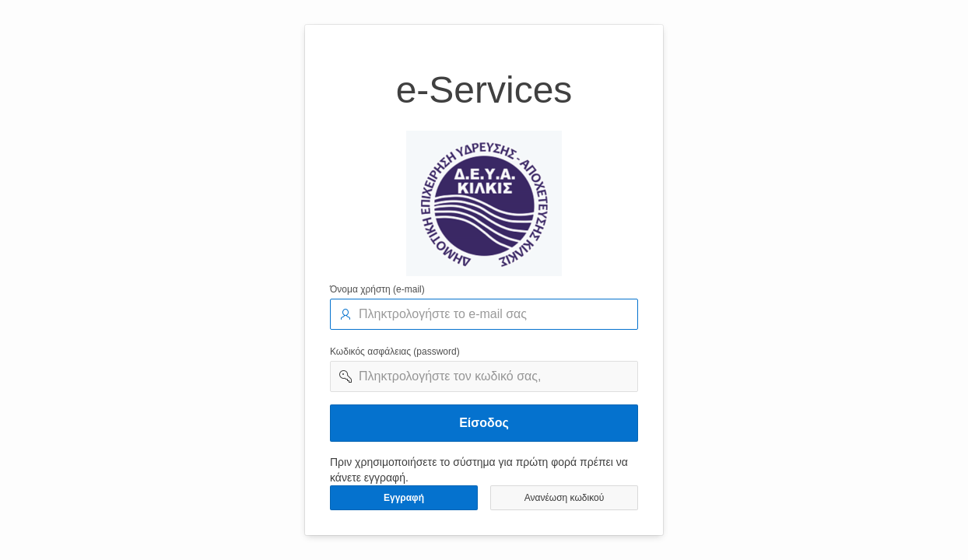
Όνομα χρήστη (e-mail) (377, 289)
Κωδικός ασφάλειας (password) (395, 352)
